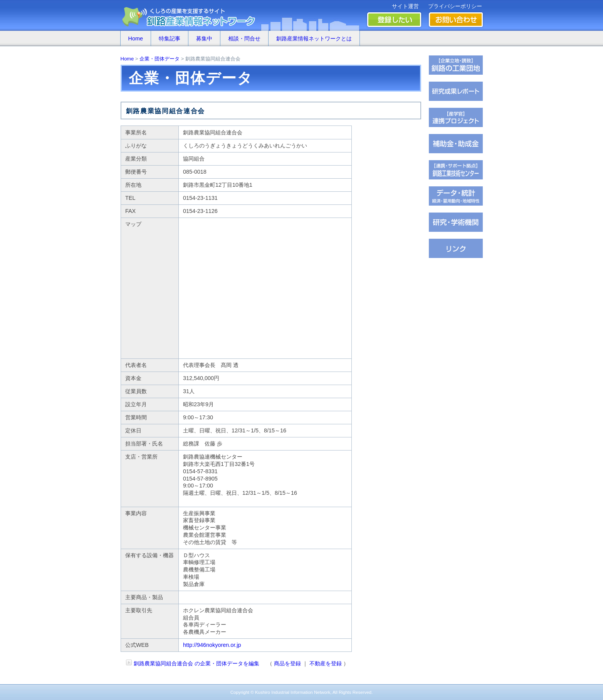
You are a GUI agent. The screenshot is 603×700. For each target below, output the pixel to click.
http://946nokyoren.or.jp (212, 645)
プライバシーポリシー (455, 6)
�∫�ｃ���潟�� (456, 248)
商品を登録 (287, 663)
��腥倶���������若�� (456, 91)
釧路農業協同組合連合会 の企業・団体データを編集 (197, 663)
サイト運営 (405, 6)
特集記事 (170, 39)
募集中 (204, 39)
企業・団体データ (160, 59)
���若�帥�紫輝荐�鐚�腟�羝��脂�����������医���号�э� (456, 196)
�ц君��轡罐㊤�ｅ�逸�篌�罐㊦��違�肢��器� (456, 65)
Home (136, 39)
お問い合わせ (456, 20)
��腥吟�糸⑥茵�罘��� (456, 222)
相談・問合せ (244, 39)
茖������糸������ (456, 144)
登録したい (394, 20)
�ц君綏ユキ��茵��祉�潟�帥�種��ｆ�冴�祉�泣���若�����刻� (456, 170)
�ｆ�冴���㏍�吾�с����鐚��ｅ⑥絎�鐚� (456, 117)
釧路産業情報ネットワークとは (314, 39)
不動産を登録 (326, 663)
